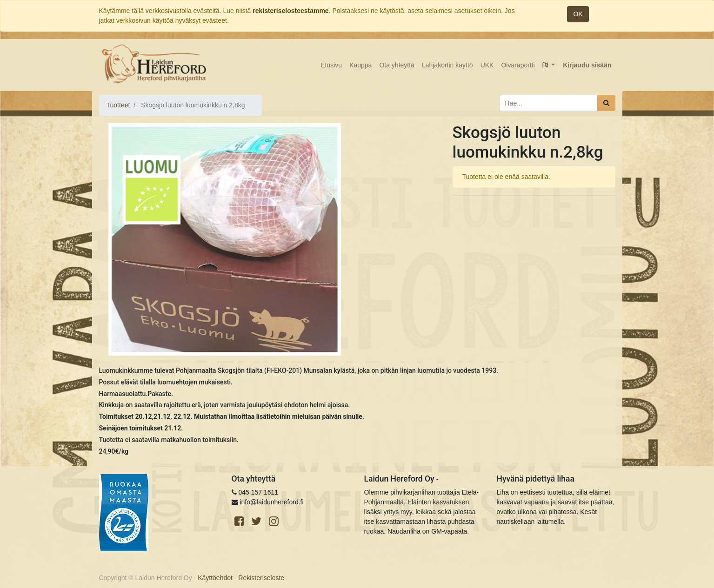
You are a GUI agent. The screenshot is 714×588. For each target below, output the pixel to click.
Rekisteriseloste (261, 578)
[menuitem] (331, 65)
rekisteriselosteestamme (290, 11)
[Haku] (606, 103)
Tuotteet (118, 105)
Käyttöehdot (215, 578)
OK (578, 14)
